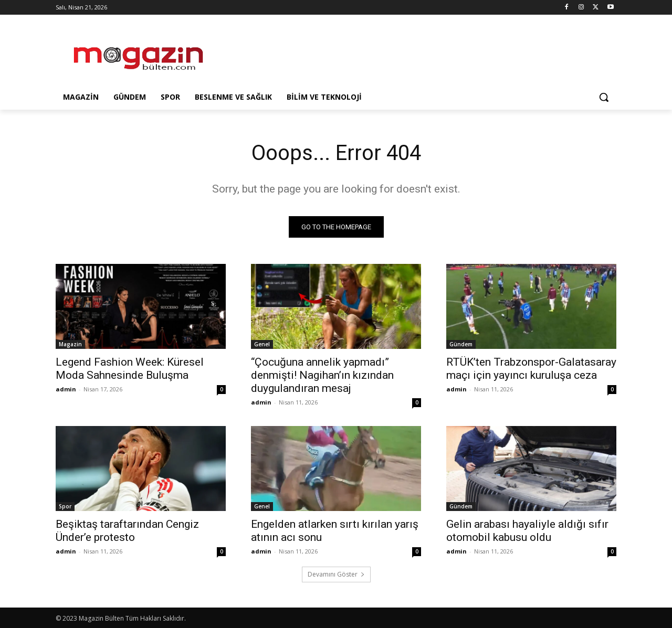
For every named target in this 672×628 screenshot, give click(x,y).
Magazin (70, 344)
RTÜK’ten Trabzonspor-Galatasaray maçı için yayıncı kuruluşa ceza (531, 369)
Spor (65, 506)
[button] (604, 97)
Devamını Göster (336, 574)
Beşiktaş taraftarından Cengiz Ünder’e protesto (127, 531)
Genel (262, 344)
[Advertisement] (415, 53)
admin (66, 389)
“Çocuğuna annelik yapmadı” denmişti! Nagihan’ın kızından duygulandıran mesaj (322, 375)
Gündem (461, 344)
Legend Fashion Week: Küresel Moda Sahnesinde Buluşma (130, 369)
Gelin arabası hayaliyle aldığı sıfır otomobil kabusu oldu (527, 531)
